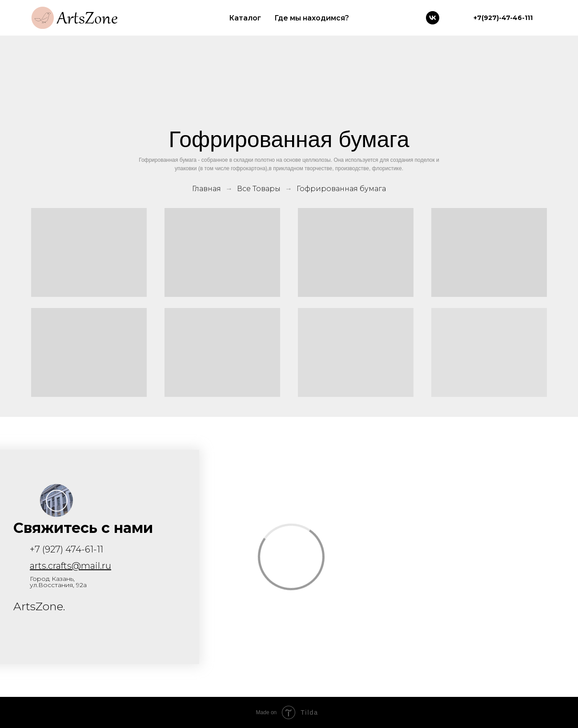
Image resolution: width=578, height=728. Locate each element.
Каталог (245, 18)
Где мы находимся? (312, 18)
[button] (57, 501)
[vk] (433, 18)
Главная (207, 189)
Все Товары (259, 189)
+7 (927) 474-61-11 (66, 549)
